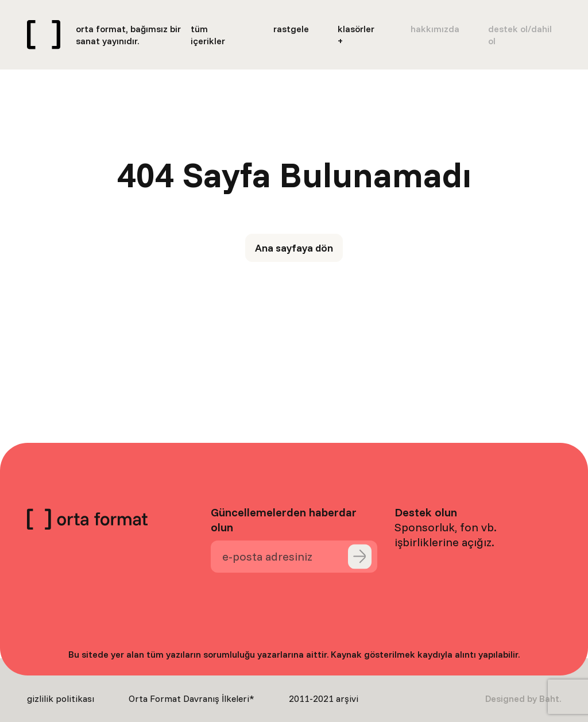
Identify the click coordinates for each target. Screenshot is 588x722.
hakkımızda (435, 29)
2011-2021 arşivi (324, 698)
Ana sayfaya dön (294, 248)
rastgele (291, 29)
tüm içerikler (208, 35)
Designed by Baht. (523, 698)
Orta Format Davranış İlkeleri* (192, 698)
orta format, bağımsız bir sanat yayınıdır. (128, 35)
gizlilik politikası (61, 698)
